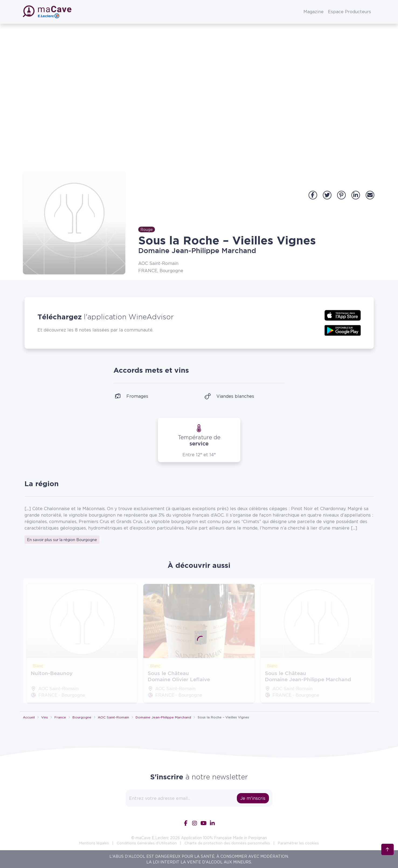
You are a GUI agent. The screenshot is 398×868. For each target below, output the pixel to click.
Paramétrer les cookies (298, 843)
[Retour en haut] (387, 841)
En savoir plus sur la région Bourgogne (62, 540)
